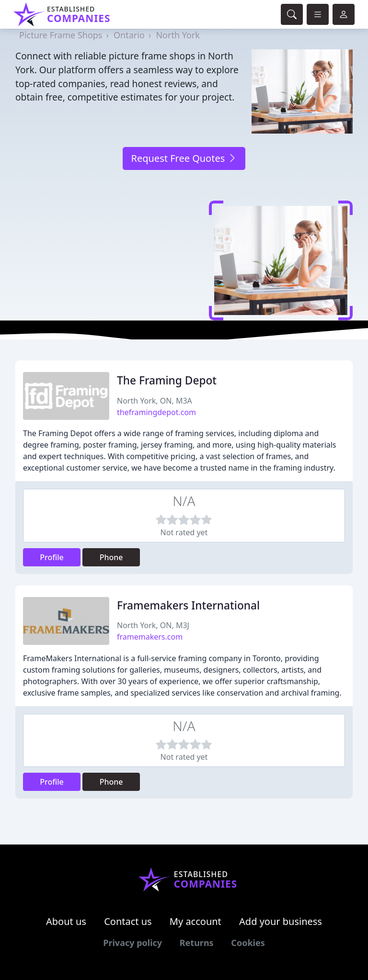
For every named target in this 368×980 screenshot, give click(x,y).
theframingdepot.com (156, 412)
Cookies (248, 943)
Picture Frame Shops (61, 35)
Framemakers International (188, 605)
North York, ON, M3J (153, 625)
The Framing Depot (167, 380)
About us (66, 921)
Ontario (129, 35)
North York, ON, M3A (155, 401)
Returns (197, 943)
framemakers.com (150, 637)
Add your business (281, 921)
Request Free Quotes (184, 158)
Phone (111, 557)
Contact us (128, 921)
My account (195, 921)
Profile (52, 557)
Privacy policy (132, 943)
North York (178, 35)
